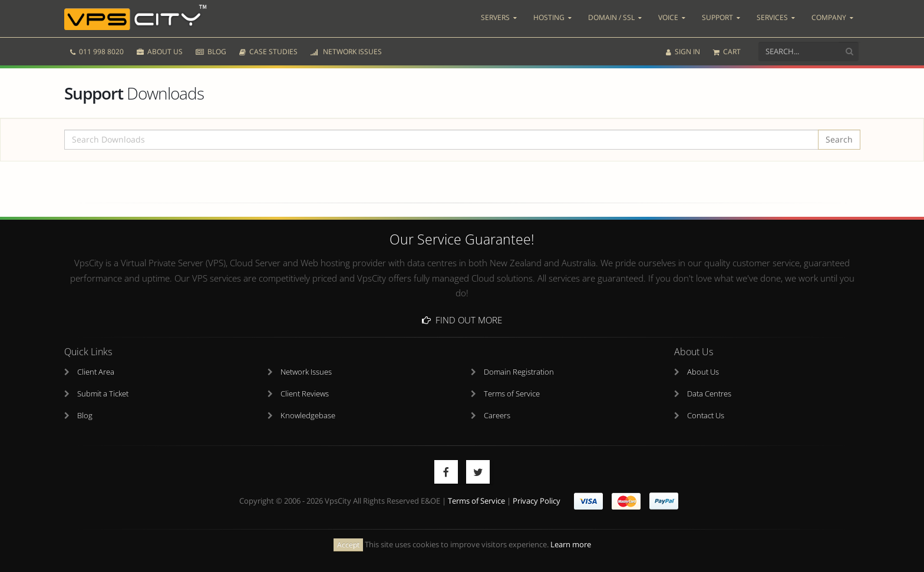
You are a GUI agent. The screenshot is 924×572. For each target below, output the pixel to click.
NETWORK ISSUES (346, 52)
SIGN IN (683, 52)
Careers (497, 416)
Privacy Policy (537, 501)
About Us (703, 372)
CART (727, 52)
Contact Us (706, 416)
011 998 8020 (97, 52)
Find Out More (462, 320)
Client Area (96, 372)
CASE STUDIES (268, 52)
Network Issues (306, 372)
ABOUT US (160, 52)
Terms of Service (512, 394)
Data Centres (709, 394)
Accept (348, 545)
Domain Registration (519, 372)
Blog (85, 416)
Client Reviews (305, 394)
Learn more (571, 545)
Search (839, 139)
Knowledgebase (308, 416)
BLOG (211, 52)
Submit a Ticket (103, 394)
